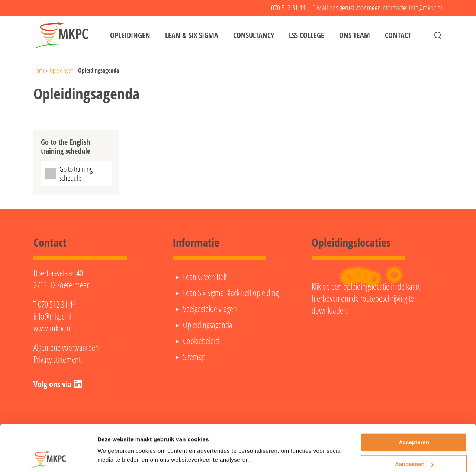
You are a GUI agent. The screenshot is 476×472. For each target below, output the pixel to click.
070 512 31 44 (57, 304)
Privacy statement (57, 359)
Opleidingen (62, 70)
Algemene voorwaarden (66, 347)
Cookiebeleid (201, 341)
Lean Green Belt (205, 277)
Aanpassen (414, 441)
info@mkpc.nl (52, 316)
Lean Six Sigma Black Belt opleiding (231, 293)
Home (39, 70)
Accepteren (414, 419)
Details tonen (115, 457)
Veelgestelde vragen (210, 309)
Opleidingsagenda (208, 325)
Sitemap (194, 357)
